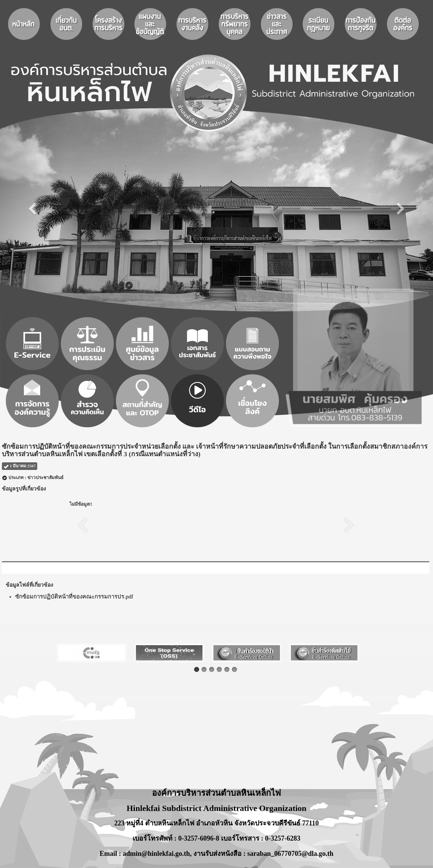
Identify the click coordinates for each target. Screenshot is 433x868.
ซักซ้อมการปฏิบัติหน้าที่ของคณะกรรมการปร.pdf (74, 597)
